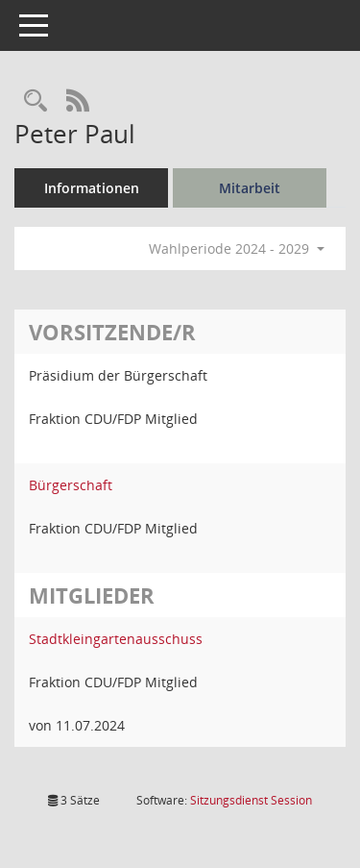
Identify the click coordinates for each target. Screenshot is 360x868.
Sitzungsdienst (251, 800)
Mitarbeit (250, 188)
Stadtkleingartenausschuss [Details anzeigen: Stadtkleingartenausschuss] (116, 639)
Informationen (92, 188)
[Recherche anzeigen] (36, 101)
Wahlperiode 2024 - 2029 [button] (237, 248)
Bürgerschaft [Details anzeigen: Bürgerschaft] (71, 485)
